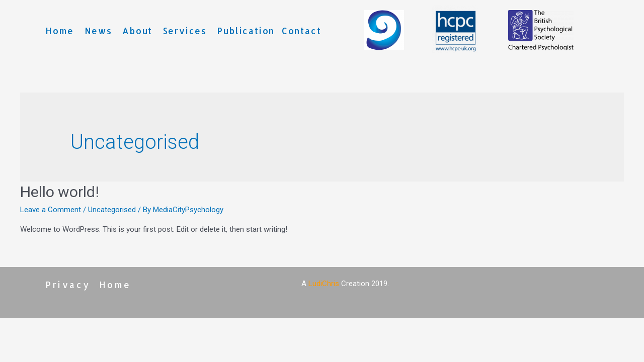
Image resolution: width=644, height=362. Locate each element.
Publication (246, 31)
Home (60, 31)
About (137, 31)
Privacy (68, 285)
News (98, 31)
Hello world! (60, 192)
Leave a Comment (51, 210)
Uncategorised (112, 210)
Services (185, 31)
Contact (302, 31)
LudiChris (324, 284)
